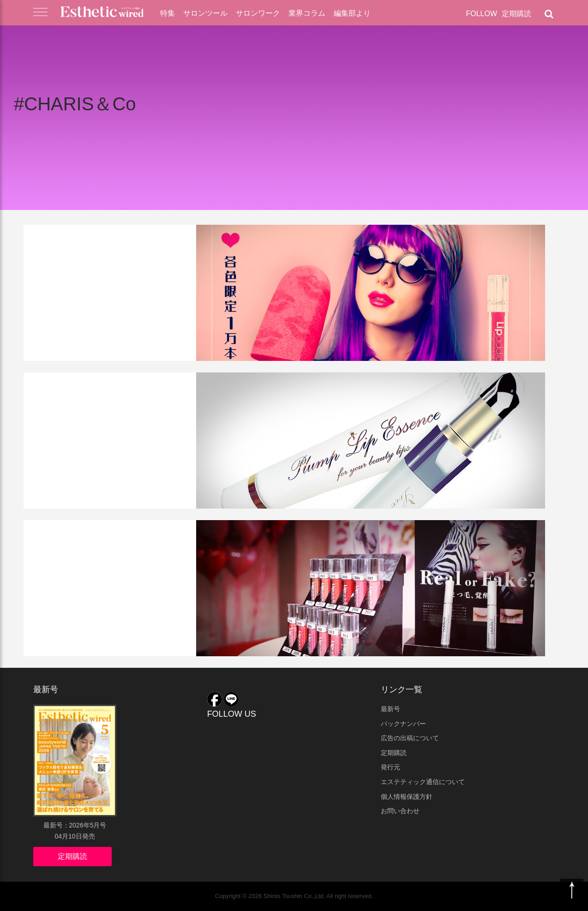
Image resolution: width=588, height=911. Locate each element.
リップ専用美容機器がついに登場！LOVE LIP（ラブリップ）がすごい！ (142, 414)
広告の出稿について (410, 738)
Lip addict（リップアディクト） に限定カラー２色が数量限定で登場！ (142, 267)
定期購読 (516, 14)
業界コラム (307, 13)
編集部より (352, 13)
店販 (97, 239)
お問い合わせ (400, 811)
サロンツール (205, 13)
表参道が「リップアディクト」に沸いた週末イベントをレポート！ (144, 562)
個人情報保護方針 (407, 797)
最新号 (390, 709)
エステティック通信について (423, 782)
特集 (168, 13)
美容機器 (105, 386)
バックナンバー (403, 724)
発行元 (390, 767)
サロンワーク (258, 13)
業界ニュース (60, 534)
